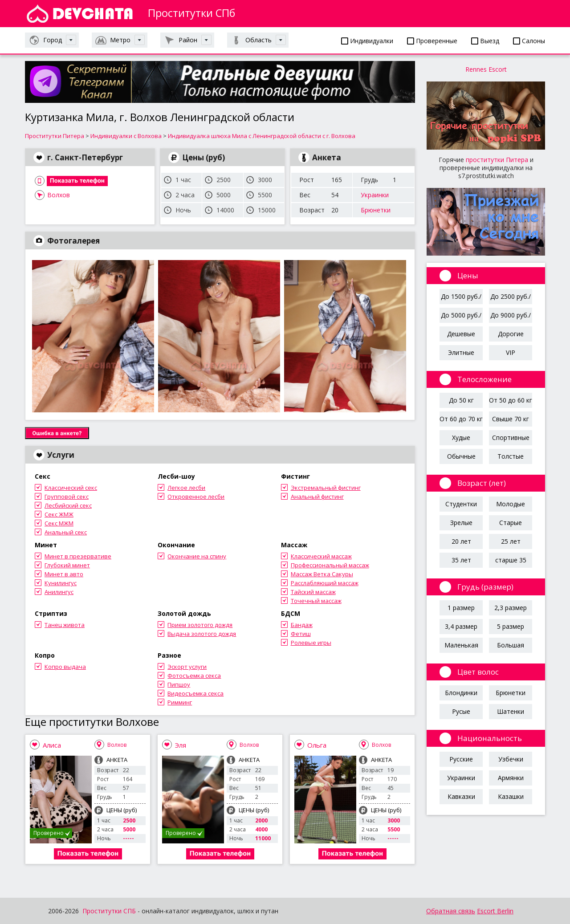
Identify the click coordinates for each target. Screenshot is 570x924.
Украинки (375, 195)
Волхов (59, 195)
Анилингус (59, 592)
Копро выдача (65, 667)
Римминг (180, 702)
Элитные (461, 352)
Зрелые (461, 523)
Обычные (461, 456)
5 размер (511, 626)
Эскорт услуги (187, 667)
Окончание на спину (197, 556)
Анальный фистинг (317, 497)
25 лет (511, 541)
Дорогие (511, 334)
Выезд (485, 41)
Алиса (52, 745)
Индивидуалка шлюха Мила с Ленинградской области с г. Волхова (262, 136)
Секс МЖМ (59, 523)
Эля (181, 745)
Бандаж (302, 625)
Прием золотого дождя (200, 625)
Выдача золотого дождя (202, 634)
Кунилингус (61, 583)
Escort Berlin (495, 911)
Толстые (511, 456)
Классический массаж (321, 556)
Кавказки (461, 796)
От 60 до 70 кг (461, 419)
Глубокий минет (67, 565)
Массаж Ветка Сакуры (322, 574)
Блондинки (461, 693)
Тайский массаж (313, 592)
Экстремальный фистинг (326, 488)
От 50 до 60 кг (511, 400)
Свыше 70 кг (511, 419)
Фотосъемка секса (194, 676)
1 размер (461, 608)
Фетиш (301, 634)
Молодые (511, 504)
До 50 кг (461, 400)
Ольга (317, 745)
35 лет (461, 560)
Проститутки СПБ (109, 911)
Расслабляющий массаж (325, 583)
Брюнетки (376, 210)
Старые (511, 523)
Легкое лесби (186, 488)
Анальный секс (66, 532)
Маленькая (461, 645)
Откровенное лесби (196, 497)
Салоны (529, 41)
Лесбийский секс (68, 505)
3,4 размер (461, 626)
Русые (461, 711)
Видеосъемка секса (195, 693)
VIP (511, 352)
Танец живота (65, 625)
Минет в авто (64, 574)
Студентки (461, 504)
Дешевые (461, 334)
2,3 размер (511, 608)
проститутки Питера (497, 160)
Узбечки (511, 759)
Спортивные (511, 438)
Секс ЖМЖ (59, 514)
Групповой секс (67, 497)
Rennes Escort (486, 69)
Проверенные (432, 41)
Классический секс (71, 488)
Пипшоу (179, 684)
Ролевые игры (311, 643)
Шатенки (511, 711)
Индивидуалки (367, 41)
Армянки (511, 778)
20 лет (461, 541)
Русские (461, 759)
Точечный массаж (316, 601)
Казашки (511, 796)
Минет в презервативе (78, 556)
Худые (461, 438)
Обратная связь (451, 911)
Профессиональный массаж (330, 565)
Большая (511, 645)
